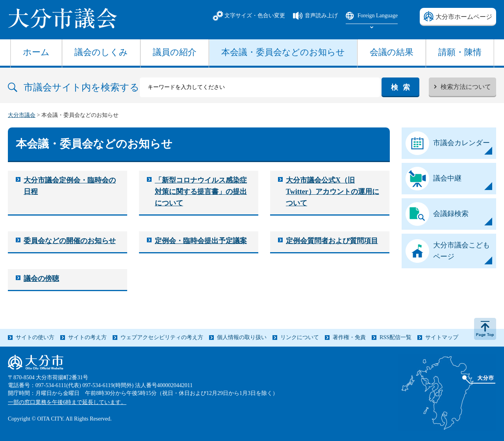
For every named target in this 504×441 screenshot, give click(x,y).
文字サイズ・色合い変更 (255, 16)
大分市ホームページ (464, 17)
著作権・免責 (349, 337)
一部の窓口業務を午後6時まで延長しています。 (67, 402)
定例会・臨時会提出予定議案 (201, 241)
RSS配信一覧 (396, 337)
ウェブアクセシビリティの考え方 (162, 337)
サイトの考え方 (87, 337)
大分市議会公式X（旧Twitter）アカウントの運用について (333, 192)
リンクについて (300, 337)
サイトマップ (442, 337)
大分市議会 (22, 115)
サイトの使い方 (35, 337)
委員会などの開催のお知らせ (70, 241)
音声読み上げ (321, 16)
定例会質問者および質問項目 (332, 241)
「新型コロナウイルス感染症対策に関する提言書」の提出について (201, 192)
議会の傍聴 (41, 279)
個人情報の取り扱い (242, 337)
